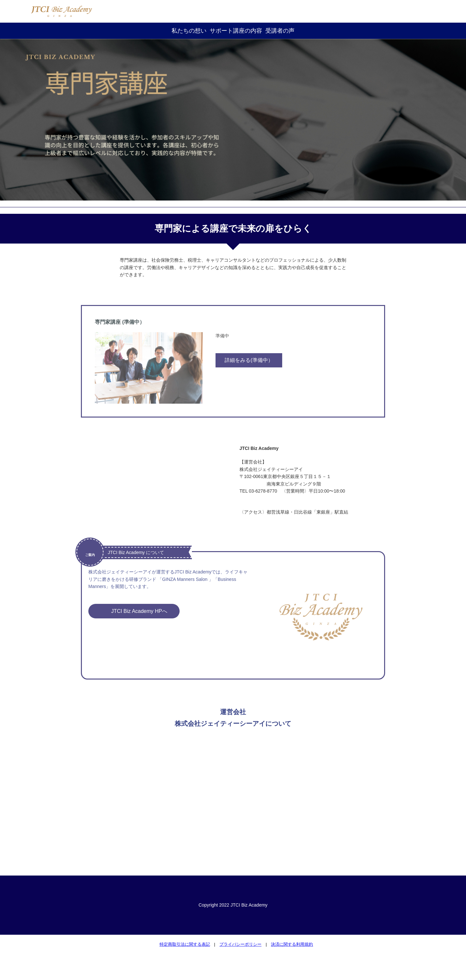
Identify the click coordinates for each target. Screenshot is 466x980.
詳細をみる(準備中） (249, 360)
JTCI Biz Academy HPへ (140, 611)
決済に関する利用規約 (292, 944)
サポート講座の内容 (236, 31)
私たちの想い (189, 31)
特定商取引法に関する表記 (185, 944)
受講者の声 (280, 31)
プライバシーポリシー (240, 944)
